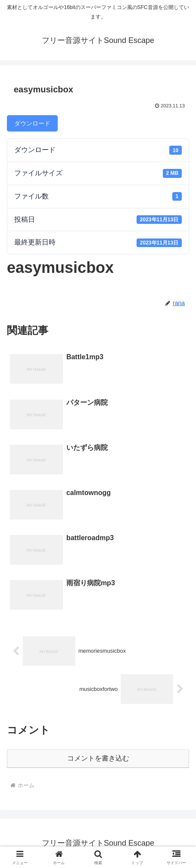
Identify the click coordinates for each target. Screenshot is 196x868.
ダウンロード (32, 123)
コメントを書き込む (98, 758)
